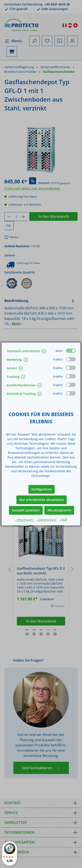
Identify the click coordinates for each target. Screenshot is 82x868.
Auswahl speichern (26, 510)
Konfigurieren (42, 489)
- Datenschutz (47, 520)
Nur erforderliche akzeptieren (42, 500)
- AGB (63, 520)
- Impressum (25, 520)
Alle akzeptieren (59, 510)
